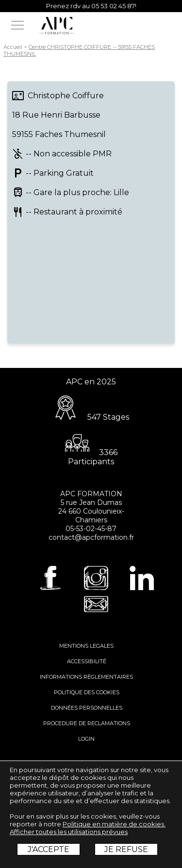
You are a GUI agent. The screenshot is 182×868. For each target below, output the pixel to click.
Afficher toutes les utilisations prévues (69, 832)
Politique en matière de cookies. (114, 824)
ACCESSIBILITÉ (87, 661)
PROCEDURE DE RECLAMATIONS (87, 723)
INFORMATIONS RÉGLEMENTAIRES (86, 677)
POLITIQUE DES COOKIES (87, 692)
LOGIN (86, 739)
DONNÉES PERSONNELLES (87, 708)
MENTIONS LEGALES (86, 646)
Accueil (13, 47)
